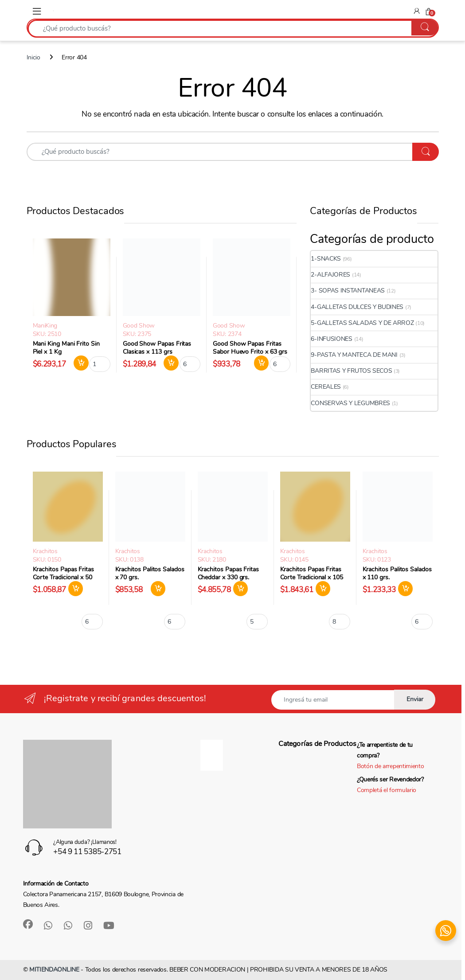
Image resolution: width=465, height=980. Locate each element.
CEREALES (326, 387)
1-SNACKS (326, 259)
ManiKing (45, 326)
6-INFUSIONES (331, 339)
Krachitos (45, 551)
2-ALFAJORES (330, 275)
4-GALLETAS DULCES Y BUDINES (357, 307)
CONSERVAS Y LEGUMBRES (350, 403)
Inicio (33, 57)
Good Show (139, 326)
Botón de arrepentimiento (391, 766)
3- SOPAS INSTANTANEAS (348, 291)
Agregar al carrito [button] (81, 363)
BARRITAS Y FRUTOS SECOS (351, 371)
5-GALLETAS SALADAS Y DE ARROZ (362, 323)
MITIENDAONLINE (54, 970)
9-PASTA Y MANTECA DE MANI (354, 355)
